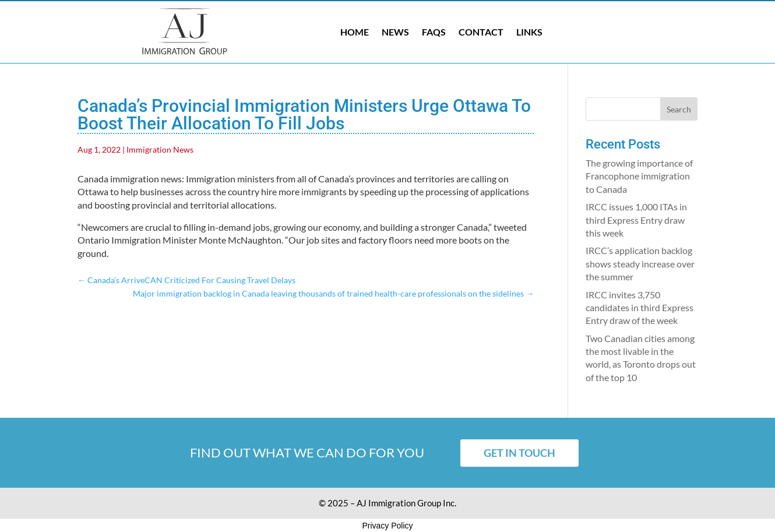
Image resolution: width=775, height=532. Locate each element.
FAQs (434, 32)
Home (355, 32)
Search (679, 109)
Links (529, 32)
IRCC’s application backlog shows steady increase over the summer (640, 263)
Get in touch (519, 453)
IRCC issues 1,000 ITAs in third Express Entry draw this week (636, 220)
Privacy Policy (387, 526)
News (395, 32)
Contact (481, 32)
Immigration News (160, 149)
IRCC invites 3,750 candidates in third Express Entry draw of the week (640, 308)
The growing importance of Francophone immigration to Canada (639, 176)
